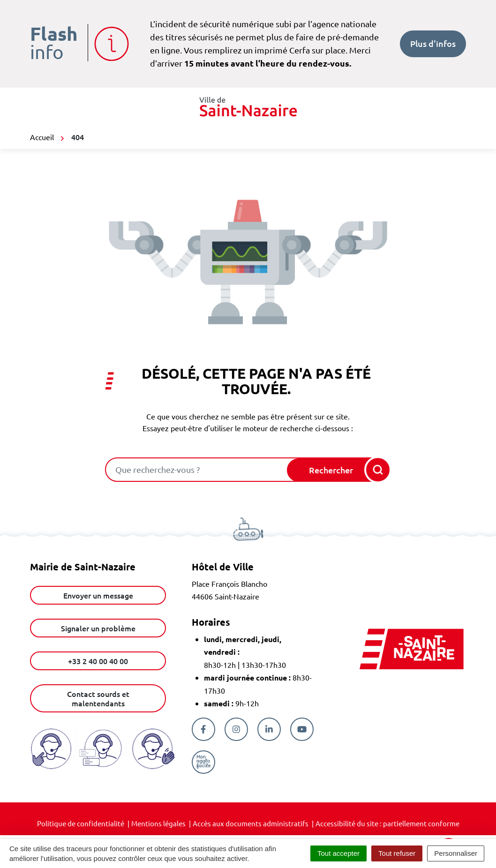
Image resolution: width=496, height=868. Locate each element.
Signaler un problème (98, 628)
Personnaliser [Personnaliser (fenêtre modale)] (456, 853)
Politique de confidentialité (81, 823)
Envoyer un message (98, 595)
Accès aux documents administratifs (251, 823)
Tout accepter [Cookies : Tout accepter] (338, 853)
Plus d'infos (433, 43)
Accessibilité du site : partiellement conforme (387, 823)
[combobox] (197, 470)
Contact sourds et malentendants (98, 698)
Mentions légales (158, 823)
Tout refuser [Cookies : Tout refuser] (397, 853)
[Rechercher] (338, 470)
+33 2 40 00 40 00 (98, 661)
